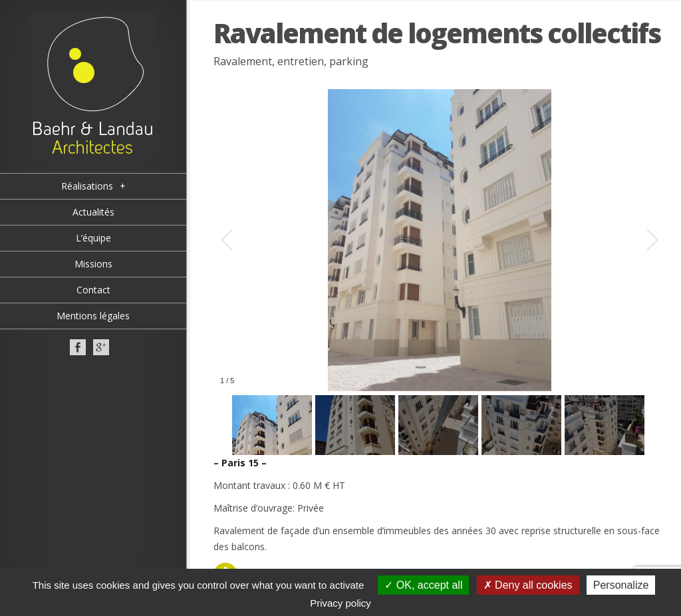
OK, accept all (423, 585)
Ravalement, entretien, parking (291, 61)
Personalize (621, 585)
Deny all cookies (528, 585)
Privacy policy (340, 603)
